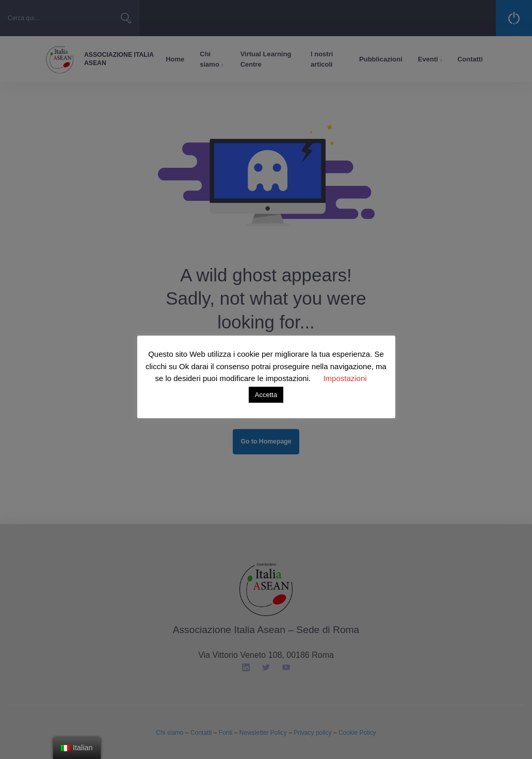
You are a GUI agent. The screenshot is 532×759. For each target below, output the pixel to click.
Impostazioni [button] (345, 378)
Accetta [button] (266, 395)
